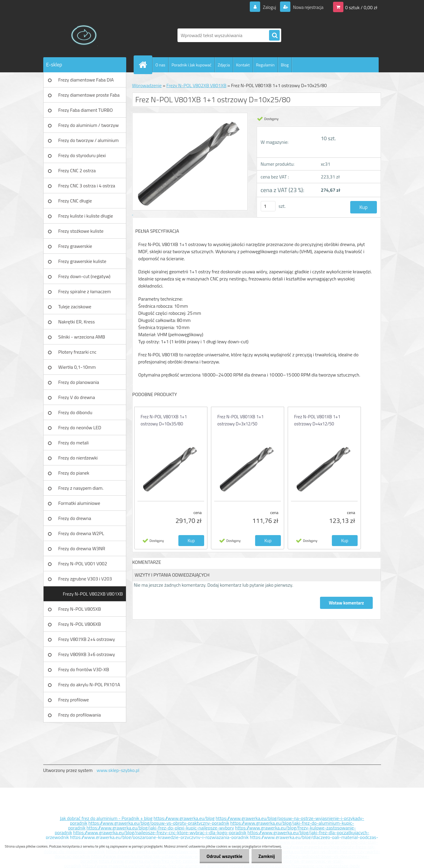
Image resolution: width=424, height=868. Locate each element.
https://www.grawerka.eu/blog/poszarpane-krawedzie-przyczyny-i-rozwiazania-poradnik (159, 837)
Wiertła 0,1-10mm (77, 367)
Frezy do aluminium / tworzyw (89, 125)
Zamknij (266, 856)
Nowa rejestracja (306, 7)
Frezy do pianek (74, 473)
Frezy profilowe (74, 700)
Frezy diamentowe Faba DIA (86, 80)
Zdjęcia (224, 65)
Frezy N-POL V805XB (80, 609)
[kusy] (268, 206)
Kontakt (243, 65)
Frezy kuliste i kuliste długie (86, 216)
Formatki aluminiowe (79, 503)
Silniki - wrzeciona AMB (82, 337)
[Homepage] (145, 65)
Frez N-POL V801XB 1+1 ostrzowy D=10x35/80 (164, 420)
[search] (274, 36)
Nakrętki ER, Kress (77, 322)
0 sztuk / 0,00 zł (361, 7)
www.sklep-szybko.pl (118, 770)
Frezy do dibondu (75, 412)
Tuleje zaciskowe (75, 307)
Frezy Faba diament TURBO (86, 110)
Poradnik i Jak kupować (192, 65)
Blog (285, 65)
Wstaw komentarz (346, 603)
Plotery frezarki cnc (77, 352)
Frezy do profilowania (80, 715)
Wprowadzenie (147, 85)
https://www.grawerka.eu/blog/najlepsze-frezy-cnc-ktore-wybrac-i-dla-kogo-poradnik (160, 832)
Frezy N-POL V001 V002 (83, 564)
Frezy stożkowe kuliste (81, 231)
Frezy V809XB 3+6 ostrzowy (87, 654)
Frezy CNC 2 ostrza (77, 170)
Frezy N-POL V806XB (80, 624)
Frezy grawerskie (75, 246)
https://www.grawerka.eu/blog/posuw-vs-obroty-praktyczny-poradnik (159, 823)
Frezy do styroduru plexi (82, 155)
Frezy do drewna (75, 518)
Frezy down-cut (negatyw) (84, 276)
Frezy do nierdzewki (78, 458)
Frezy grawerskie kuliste (82, 261)
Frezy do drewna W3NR (82, 548)
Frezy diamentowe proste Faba (89, 95)
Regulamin (265, 65)
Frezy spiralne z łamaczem (85, 291)
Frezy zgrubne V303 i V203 (85, 579)
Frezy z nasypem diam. (81, 488)
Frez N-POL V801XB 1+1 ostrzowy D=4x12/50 (317, 420)
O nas (160, 65)
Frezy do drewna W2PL (81, 533)
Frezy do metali (74, 443)
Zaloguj (266, 7)
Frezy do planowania (79, 382)
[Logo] (84, 35)
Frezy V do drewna (77, 397)
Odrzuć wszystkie (223, 856)
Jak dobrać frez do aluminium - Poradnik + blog (106, 818)
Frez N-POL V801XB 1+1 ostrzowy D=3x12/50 (241, 420)
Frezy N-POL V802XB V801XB (93, 594)
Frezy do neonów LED (80, 427)
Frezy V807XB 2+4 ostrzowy (87, 639)
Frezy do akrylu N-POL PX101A (89, 684)
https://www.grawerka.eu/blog (184, 818)
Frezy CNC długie (75, 201)
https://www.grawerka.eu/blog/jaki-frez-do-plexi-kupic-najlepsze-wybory (160, 828)
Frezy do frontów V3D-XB (84, 669)
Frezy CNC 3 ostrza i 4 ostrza (87, 186)
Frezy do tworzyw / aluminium (89, 140)
